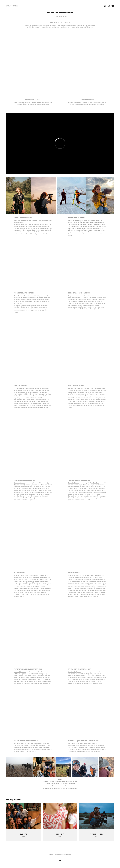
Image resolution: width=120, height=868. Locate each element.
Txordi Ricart (46, 744)
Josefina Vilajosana (20, 672)
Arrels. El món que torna (81, 223)
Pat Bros (96, 483)
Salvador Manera (19, 483)
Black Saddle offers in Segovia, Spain (68, 25)
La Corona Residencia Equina (23, 305)
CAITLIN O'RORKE (12, 6)
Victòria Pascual (19, 388)
